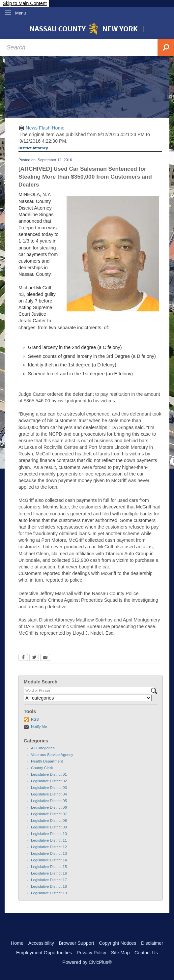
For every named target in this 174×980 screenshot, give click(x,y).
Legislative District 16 (49, 873)
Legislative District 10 (49, 834)
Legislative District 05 (49, 801)
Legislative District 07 (49, 814)
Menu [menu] (21, 13)
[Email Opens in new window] (45, 658)
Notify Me (39, 727)
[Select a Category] (88, 698)
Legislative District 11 (49, 840)
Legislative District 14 (49, 860)
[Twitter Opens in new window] (34, 658)
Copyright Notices (118, 943)
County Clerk (42, 768)
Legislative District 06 (49, 807)
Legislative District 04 (49, 794)
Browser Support (76, 943)
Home (17, 943)
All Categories (43, 748)
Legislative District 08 (49, 821)
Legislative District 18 (49, 886)
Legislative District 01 (49, 774)
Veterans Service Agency (52, 755)
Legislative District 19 (49, 893)
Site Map (120, 953)
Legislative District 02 (49, 781)
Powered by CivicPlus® (87, 962)
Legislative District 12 (49, 847)
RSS (35, 719)
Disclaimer (152, 943)
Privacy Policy (92, 953)
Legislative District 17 (49, 880)
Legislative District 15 (49, 867)
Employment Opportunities (44, 953)
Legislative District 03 (49, 788)
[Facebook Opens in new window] (23, 658)
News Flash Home (45, 128)
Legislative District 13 (49, 853)
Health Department (47, 761)
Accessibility (41, 943)
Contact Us (146, 953)
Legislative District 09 (49, 827)
